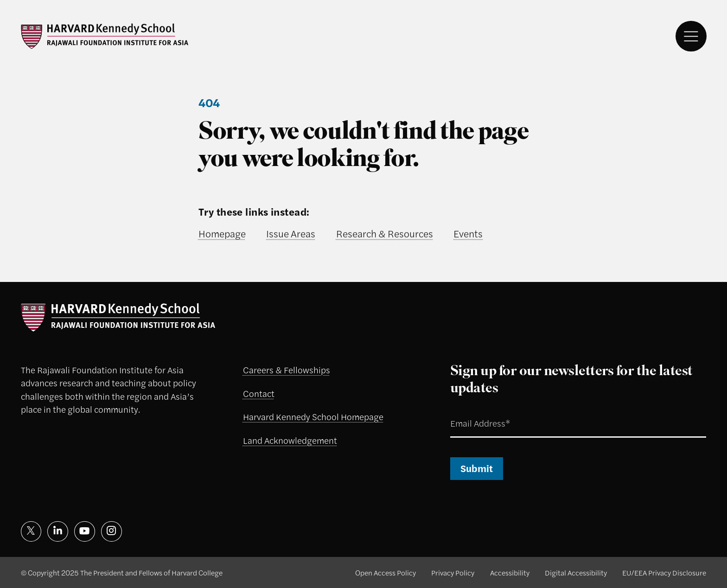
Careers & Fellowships (287, 370)
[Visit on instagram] (112, 532)
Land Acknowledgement (290, 440)
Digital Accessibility (576, 572)
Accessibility (510, 572)
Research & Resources (385, 233)
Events (468, 233)
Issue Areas (291, 233)
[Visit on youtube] (85, 532)
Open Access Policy (386, 572)
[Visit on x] (31, 532)
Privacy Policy (453, 572)
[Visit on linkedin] (58, 532)
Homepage (222, 233)
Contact (259, 393)
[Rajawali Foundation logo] (105, 36)
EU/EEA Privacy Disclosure (664, 572)
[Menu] (691, 36)
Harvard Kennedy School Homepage (313, 417)
